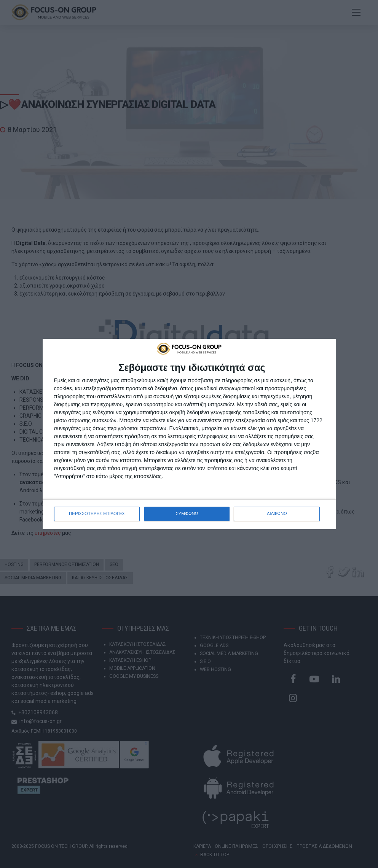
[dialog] (189, 434)
